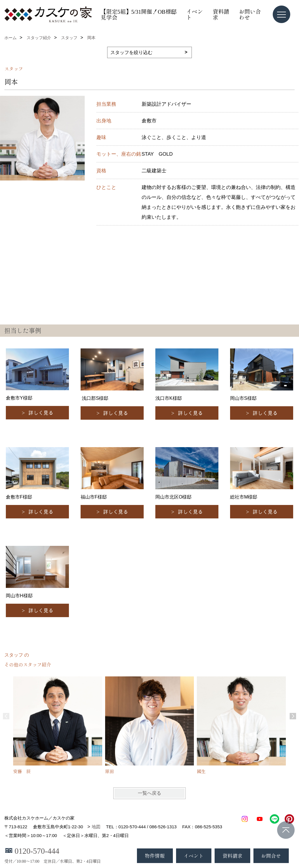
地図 (96, 827)
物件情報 (155, 856)
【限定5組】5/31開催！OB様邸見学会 (139, 14)
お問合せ (271, 856)
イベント (195, 14)
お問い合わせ (250, 14)
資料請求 (221, 14)
